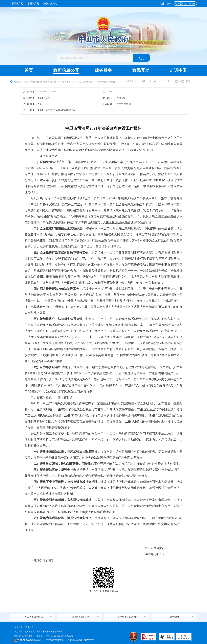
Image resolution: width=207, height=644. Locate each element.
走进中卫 (178, 70)
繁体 (169, 4)
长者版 (192, 4)
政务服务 (103, 70)
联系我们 (29, 627)
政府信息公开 (66, 70)
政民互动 (141, 70)
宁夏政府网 (33, 4)
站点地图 (18, 627)
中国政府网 (17, 4)
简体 (162, 4)
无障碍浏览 (180, 4)
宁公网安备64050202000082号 (29, 640)
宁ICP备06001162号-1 (56, 640)
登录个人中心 (50, 4)
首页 (29, 70)
